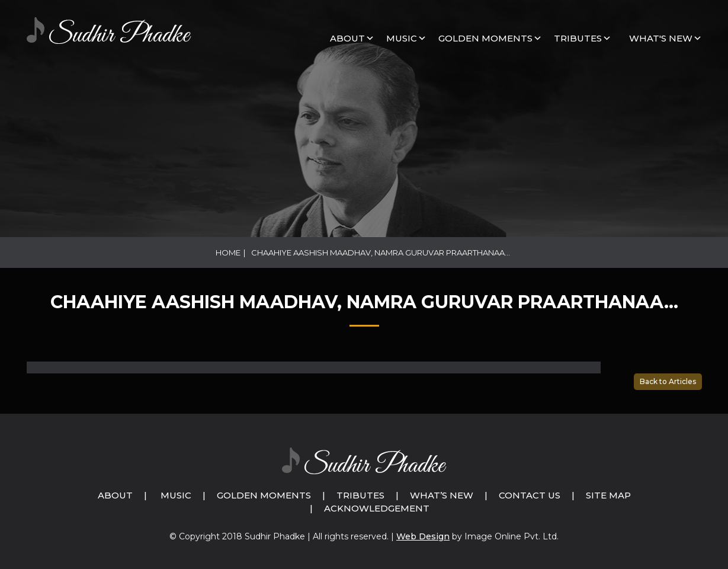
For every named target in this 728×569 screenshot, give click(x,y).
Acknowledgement (377, 508)
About (347, 38)
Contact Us (530, 495)
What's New (661, 38)
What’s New (442, 495)
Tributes (578, 38)
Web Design (423, 536)
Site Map (608, 495)
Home (228, 252)
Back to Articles (668, 381)
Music (176, 495)
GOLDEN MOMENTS (485, 38)
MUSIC (402, 38)
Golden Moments (264, 495)
